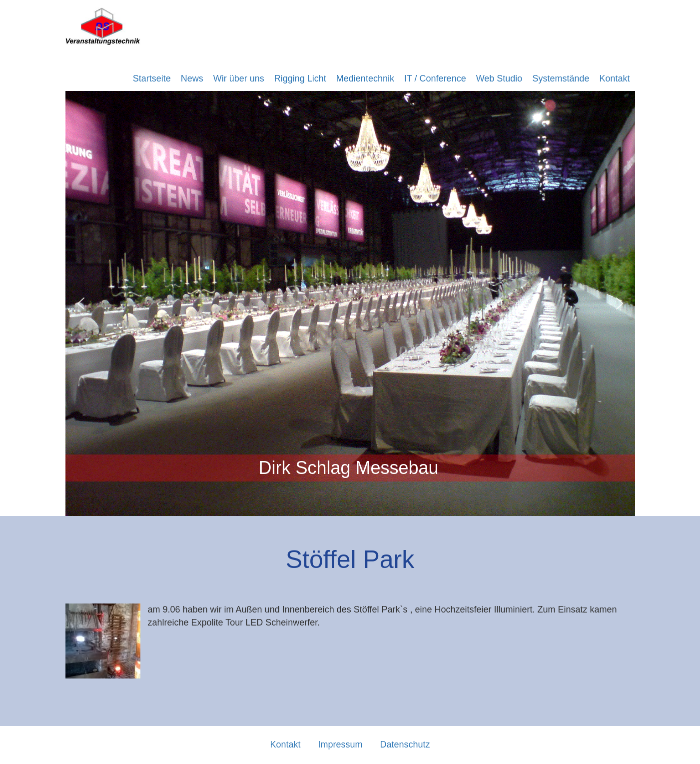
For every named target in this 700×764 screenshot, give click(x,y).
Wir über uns (239, 78)
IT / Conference (435, 78)
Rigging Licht (300, 78)
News (192, 78)
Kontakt (614, 78)
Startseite (152, 78)
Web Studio (499, 78)
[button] (81, 303)
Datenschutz (405, 744)
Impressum (340, 744)
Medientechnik (365, 78)
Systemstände (561, 78)
